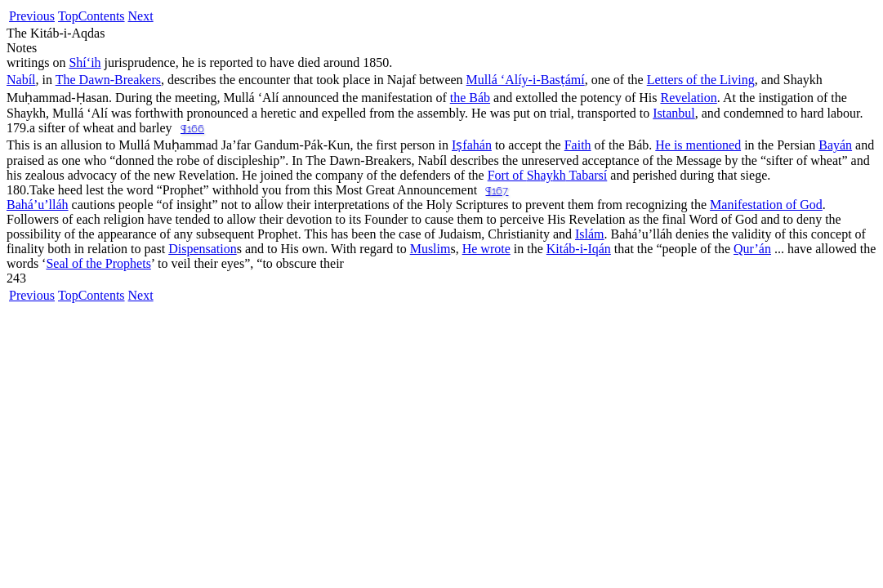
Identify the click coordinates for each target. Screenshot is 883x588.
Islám (590, 234)
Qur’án (752, 249)
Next (141, 16)
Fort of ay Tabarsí (548, 175)
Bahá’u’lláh (38, 205)
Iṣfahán (472, 145)
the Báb (470, 98)
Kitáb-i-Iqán (579, 249)
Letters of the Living (701, 80)
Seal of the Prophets (98, 263)
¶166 (192, 129)
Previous (32, 16)
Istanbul (674, 113)
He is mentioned (698, 145)
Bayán (835, 145)
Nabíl (21, 80)
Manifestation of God (766, 205)
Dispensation (203, 249)
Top (68, 16)
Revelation (688, 98)
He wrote (486, 249)
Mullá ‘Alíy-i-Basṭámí (526, 80)
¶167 (497, 191)
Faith (578, 145)
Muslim (430, 249)
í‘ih (85, 62)
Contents (102, 16)
